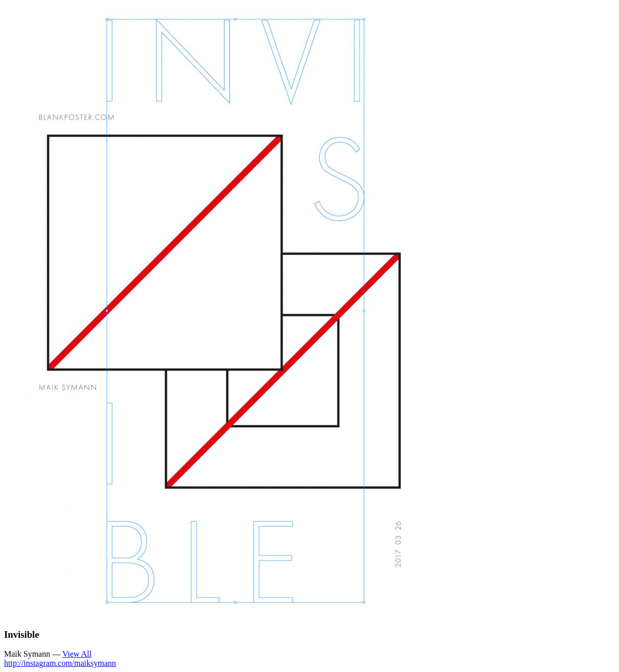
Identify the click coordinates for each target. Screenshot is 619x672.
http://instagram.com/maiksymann (60, 663)
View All (77, 654)
